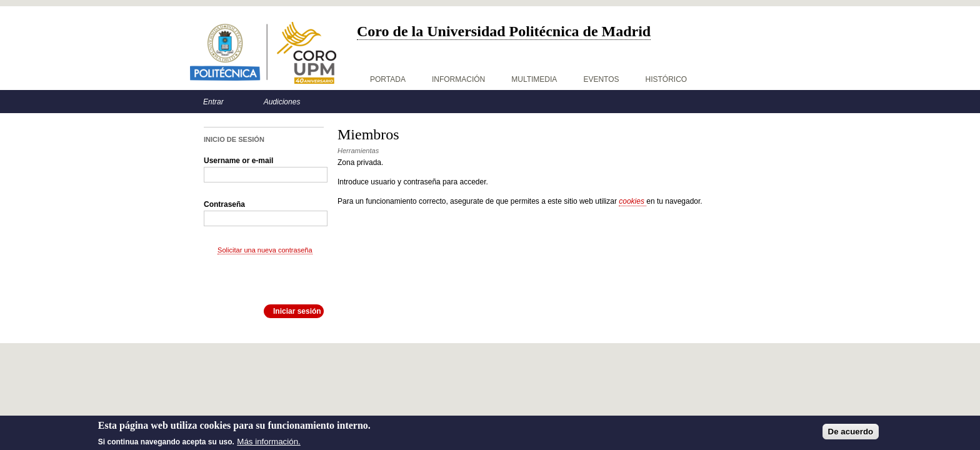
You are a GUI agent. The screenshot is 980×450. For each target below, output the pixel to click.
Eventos (601, 79)
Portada (388, 79)
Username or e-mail (238, 161)
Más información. (268, 444)
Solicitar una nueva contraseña (265, 250)
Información (458, 79)
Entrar (213, 102)
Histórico (667, 79)
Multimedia (534, 79)
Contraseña (224, 204)
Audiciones (282, 102)
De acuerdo (851, 434)
